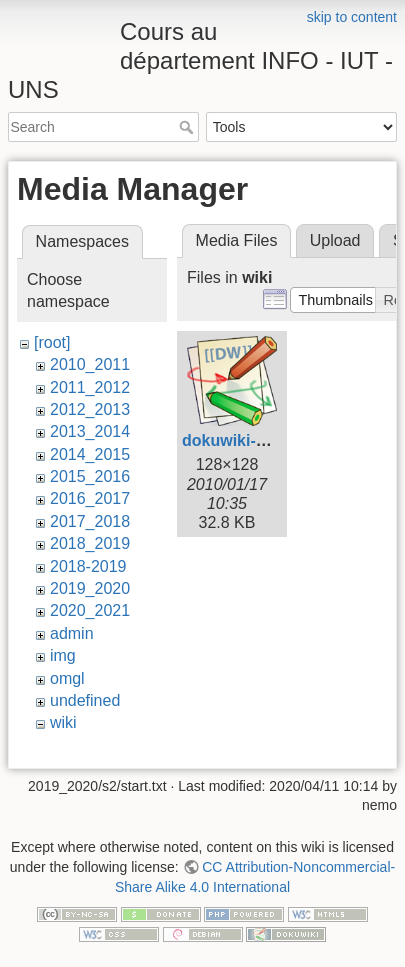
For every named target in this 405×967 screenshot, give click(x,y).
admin (72, 633)
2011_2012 (90, 387)
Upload (335, 240)
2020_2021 (90, 610)
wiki (63, 722)
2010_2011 (90, 364)
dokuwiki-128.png (249, 440)
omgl (67, 678)
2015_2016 (90, 476)
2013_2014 (90, 431)
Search (188, 127)
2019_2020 (90, 588)
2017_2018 (90, 521)
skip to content (352, 17)
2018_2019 (90, 543)
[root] (52, 342)
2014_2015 (90, 454)
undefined (85, 700)
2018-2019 (88, 566)
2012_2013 (90, 409)
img (63, 655)
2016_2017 (90, 498)
